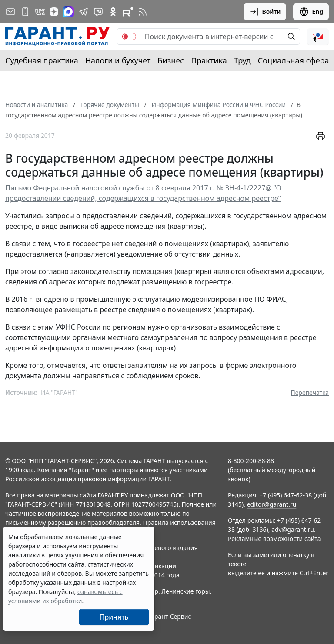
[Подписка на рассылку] (10, 12)
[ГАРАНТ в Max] (68, 12)
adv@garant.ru (293, 529)
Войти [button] (265, 12)
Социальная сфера (294, 60)
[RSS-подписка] (143, 12)
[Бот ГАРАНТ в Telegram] (98, 12)
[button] (318, 37)
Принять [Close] (114, 617)
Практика (209, 60)
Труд (242, 60)
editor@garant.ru (272, 504)
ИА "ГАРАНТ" (59, 392)
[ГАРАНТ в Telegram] (83, 12)
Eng (311, 12)
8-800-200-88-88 (251, 461)
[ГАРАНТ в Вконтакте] (40, 12)
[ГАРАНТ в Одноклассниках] (113, 12)
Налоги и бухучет (118, 60)
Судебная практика (42, 60)
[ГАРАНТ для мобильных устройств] (25, 12)
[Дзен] (54, 12)
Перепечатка (310, 392)
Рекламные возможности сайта (274, 539)
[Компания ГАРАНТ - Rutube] (128, 12)
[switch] (129, 37)
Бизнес (171, 60)
